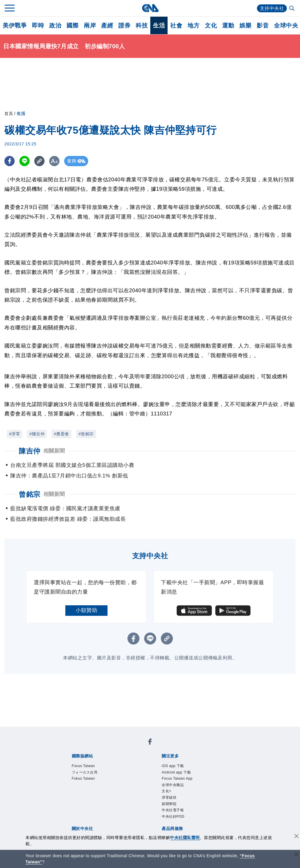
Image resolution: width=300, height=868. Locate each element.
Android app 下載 (176, 772)
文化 (211, 25)
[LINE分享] (24, 161)
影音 (263, 25)
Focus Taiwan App (177, 778)
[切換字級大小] (54, 161)
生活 (159, 25)
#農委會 (62, 434)
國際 (73, 25)
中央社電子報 (173, 810)
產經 (107, 25)
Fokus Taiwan (83, 778)
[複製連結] (39, 161)
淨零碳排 (169, 797)
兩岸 (90, 25)
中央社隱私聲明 (185, 838)
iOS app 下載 (173, 766)
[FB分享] (10, 161)
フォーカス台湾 (85, 772)
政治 (55, 25)
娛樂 (245, 25)
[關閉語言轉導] (296, 855)
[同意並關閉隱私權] (296, 837)
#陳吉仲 (37, 434)
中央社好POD (173, 817)
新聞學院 (169, 804)
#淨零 (15, 434)
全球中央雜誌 (173, 785)
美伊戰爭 (15, 25)
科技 (142, 25)
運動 (228, 25)
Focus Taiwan (83, 766)
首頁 (9, 114)
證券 (124, 25)
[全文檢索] (292, 9)
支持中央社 (272, 8)
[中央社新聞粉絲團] (150, 743)
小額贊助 (86, 610)
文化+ (167, 791)
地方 (194, 25)
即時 (38, 25)
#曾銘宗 (86, 434)
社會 (176, 25)
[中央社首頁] (150, 8)
